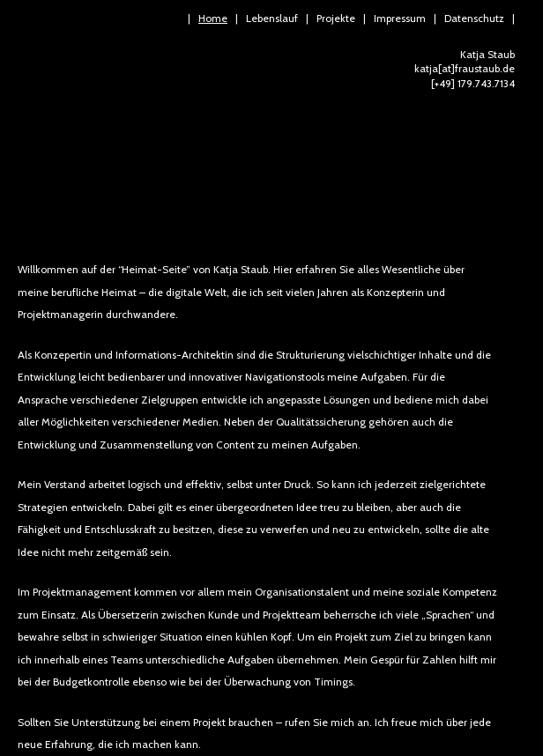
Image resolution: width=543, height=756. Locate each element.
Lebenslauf (272, 18)
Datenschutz (474, 18)
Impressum (400, 18)
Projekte (336, 18)
